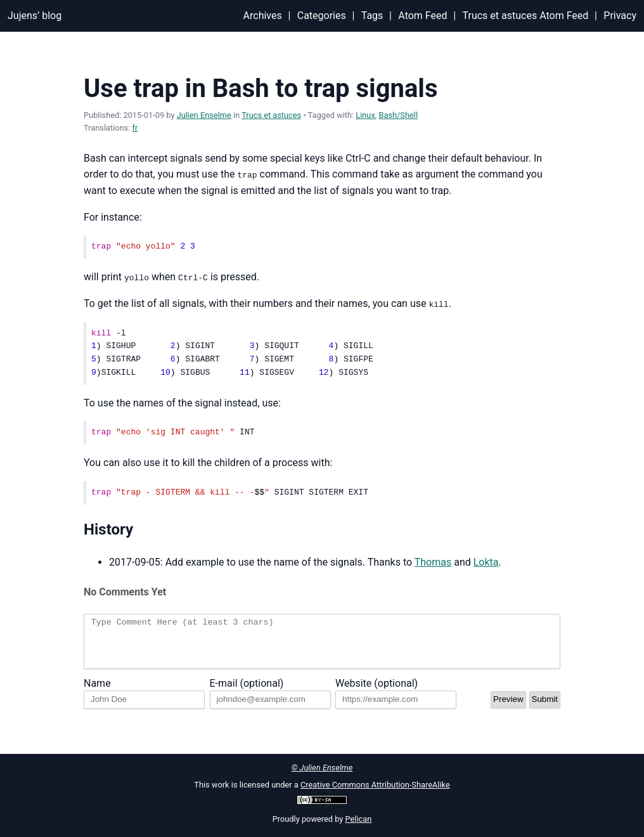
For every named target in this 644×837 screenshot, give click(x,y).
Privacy (620, 16)
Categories (322, 16)
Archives (263, 16)
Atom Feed (422, 16)
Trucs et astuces (271, 115)
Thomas (433, 561)
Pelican (359, 819)
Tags (372, 16)
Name (97, 692)
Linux (365, 115)
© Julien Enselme (322, 768)
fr (135, 128)
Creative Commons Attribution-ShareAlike (375, 785)
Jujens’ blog (35, 16)
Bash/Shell (398, 115)
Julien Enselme (204, 115)
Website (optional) (377, 692)
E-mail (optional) (247, 692)
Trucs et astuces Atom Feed (526, 16)
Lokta (486, 561)
